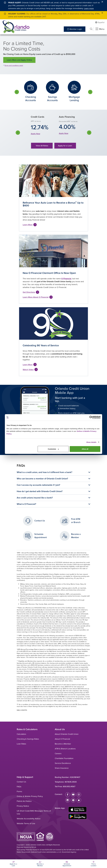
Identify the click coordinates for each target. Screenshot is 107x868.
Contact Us (21, 782)
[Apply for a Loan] (13, 864)
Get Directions (29, 292)
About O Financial (62, 739)
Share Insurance (62, 768)
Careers (58, 754)
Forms (19, 791)
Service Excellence (63, 763)
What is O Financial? (26, 504)
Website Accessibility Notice (29, 819)
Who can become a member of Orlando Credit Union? (42, 479)
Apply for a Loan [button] (65, 146)
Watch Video (28, 370)
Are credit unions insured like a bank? (35, 498)
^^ (17, 661)
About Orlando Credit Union (67, 734)
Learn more (89, 8)
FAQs (19, 787)
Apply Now (35, 134)
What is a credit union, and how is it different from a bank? (44, 472)
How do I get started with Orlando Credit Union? (40, 491)
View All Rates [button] (42, 146)
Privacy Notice (23, 806)
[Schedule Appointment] (67, 864)
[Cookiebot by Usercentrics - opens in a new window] (91, 417)
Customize (53, 449)
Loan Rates (21, 744)
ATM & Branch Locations (65, 749)
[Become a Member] (40, 864)
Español (101, 22)
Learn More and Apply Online (19, 60)
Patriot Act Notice (24, 801)
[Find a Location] (94, 864)
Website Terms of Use (26, 823)
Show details (91, 442)
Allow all (85, 449)
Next (90, 92)
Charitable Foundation (64, 758)
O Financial (66, 279)
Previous (17, 92)
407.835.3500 (71, 782)
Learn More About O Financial (36, 297)
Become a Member (63, 744)
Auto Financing (67, 117)
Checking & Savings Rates (28, 739)
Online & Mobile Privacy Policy (30, 796)
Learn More (28, 225)
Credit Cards (38, 117)
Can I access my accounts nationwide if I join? (38, 485)
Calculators (21, 734)
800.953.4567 (69, 786)
